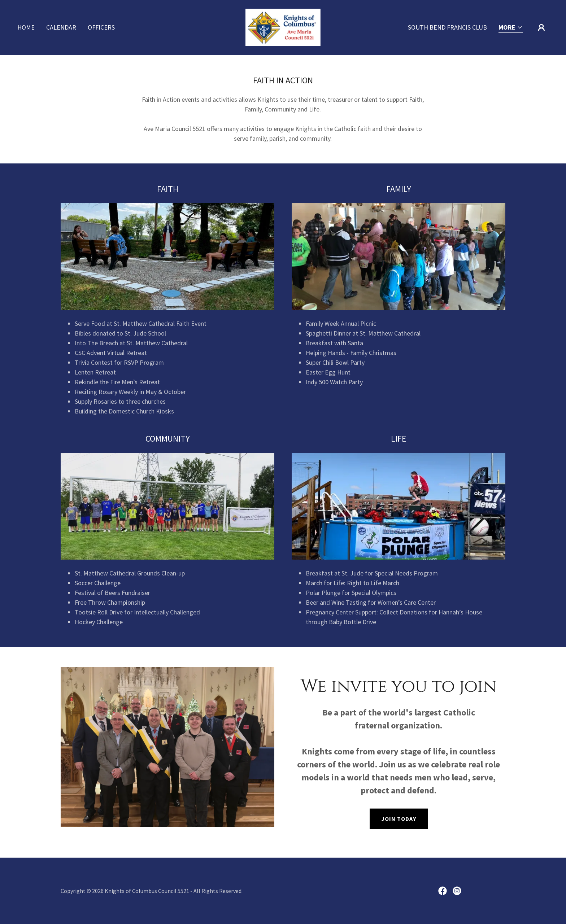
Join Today (399, 819)
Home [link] (26, 27)
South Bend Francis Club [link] (447, 27)
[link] (283, 27)
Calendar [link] (61, 27)
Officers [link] (101, 27)
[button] (511, 28)
